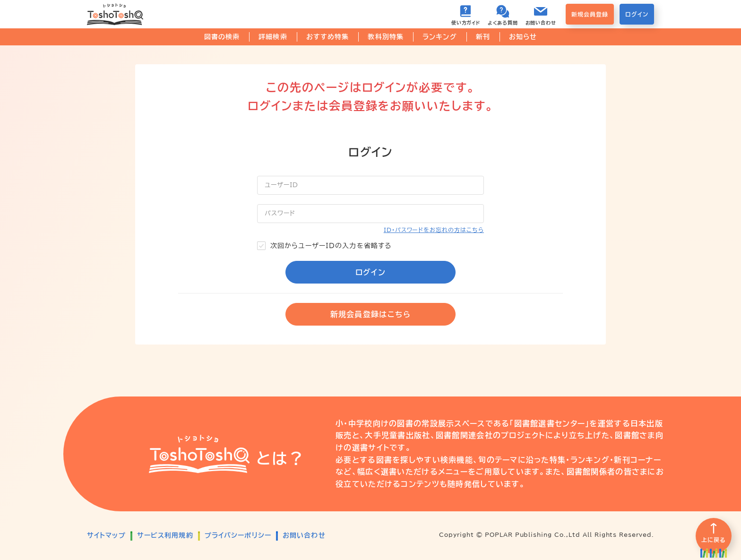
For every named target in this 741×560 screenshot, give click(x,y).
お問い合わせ (304, 535)
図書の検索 (222, 37)
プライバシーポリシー (238, 535)
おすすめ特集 (328, 37)
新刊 (483, 37)
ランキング (440, 37)
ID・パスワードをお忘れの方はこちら (434, 230)
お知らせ (523, 37)
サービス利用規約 (165, 535)
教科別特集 (386, 37)
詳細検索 (273, 37)
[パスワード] (370, 214)
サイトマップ (106, 535)
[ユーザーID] (370, 185)
